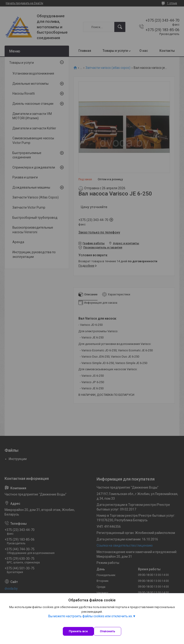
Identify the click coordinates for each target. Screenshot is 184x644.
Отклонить (108, 631)
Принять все (78, 631)
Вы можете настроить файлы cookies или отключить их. (91, 616)
